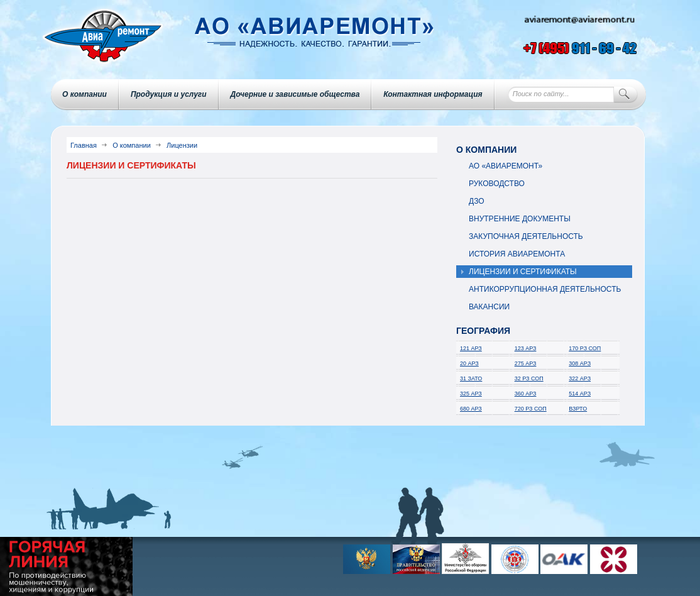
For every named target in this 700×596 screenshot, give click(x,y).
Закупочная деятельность (526, 236)
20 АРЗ (469, 363)
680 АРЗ (471, 409)
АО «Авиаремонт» (506, 166)
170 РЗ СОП (585, 348)
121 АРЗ (471, 348)
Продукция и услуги (169, 94)
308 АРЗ (580, 363)
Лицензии (182, 145)
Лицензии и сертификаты (523, 272)
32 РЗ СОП (529, 378)
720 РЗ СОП (531, 409)
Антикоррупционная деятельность (545, 289)
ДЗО (477, 201)
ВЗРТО (578, 409)
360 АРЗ (526, 394)
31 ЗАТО (471, 378)
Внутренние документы (520, 219)
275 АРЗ (526, 363)
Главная (84, 145)
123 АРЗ (526, 348)
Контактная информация (433, 94)
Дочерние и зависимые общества (295, 94)
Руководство (497, 184)
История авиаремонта (517, 254)
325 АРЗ (471, 394)
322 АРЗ (580, 378)
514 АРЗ (580, 394)
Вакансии (489, 307)
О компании (85, 94)
